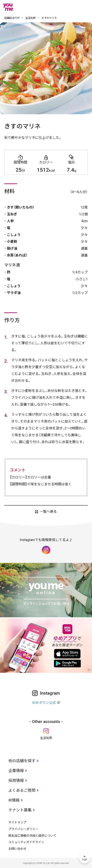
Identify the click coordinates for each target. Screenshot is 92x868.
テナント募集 (20, 810)
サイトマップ (17, 822)
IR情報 (14, 800)
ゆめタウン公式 (44, 703)
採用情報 (16, 780)
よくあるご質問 (22, 790)
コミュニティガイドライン (26, 842)
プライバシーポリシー (23, 829)
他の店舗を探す (22, 761)
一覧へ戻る (48, 512)
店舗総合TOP (12, 18)
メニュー (84, 7)
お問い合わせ (17, 849)
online (72, 7)
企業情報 (16, 771)
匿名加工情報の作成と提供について (32, 836)
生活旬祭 (30, 18)
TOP (84, 858)
